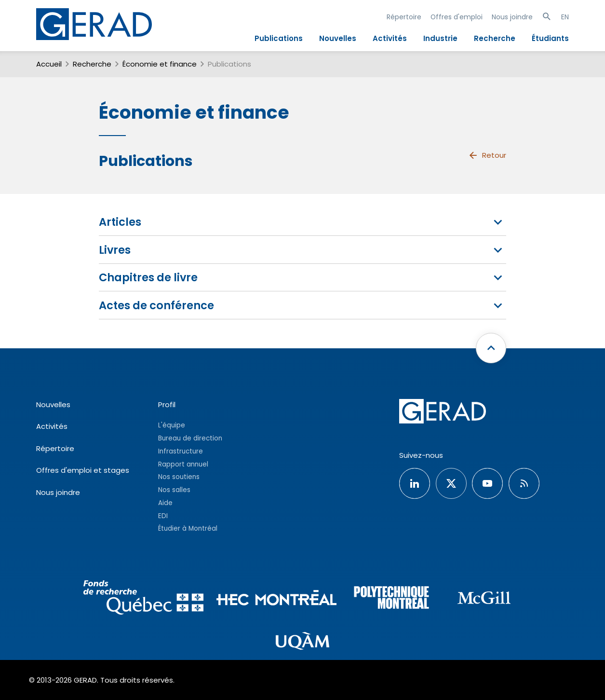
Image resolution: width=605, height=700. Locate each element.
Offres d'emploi (457, 17)
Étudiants (550, 38)
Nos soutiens (179, 477)
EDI (163, 516)
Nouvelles (338, 38)
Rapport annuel (183, 464)
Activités (390, 38)
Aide (165, 503)
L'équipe (172, 425)
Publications (279, 38)
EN (565, 17)
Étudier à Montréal (188, 528)
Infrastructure (181, 451)
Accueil (49, 64)
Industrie (440, 38)
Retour (487, 155)
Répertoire (404, 17)
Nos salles (174, 490)
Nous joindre (512, 17)
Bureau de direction (190, 438)
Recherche (495, 38)
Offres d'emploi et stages (83, 470)
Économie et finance (160, 64)
